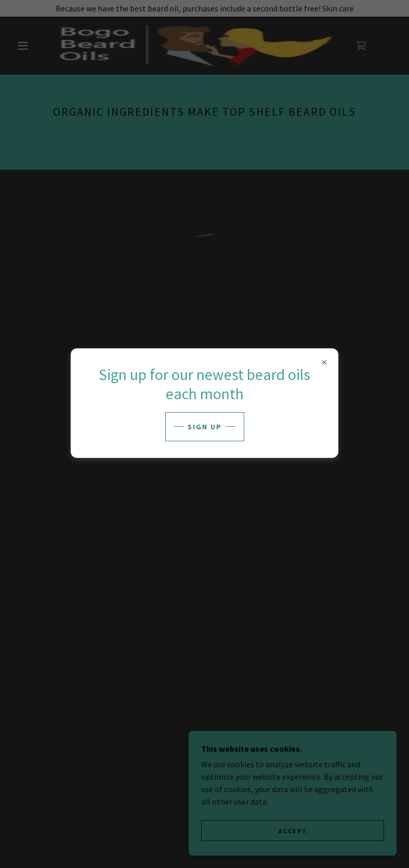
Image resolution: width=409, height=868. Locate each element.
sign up (205, 427)
